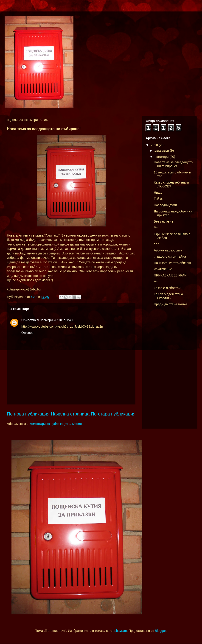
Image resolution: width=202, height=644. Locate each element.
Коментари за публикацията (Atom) (56, 424)
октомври (162, 157)
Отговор (27, 333)
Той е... (159, 199)
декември (162, 151)
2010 (155, 145)
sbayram (121, 631)
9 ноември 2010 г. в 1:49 (55, 320)
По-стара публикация (113, 414)
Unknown (29, 320)
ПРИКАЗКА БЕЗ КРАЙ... (172, 275)
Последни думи (165, 205)
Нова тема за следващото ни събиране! (173, 164)
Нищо (158, 192)
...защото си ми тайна (170, 256)
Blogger (160, 631)
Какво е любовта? (167, 288)
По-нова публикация (28, 414)
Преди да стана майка (170, 304)
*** (156, 228)
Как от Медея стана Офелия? (168, 296)
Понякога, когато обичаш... (174, 263)
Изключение (163, 269)
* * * (157, 244)
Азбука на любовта (168, 250)
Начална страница (70, 414)
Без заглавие (164, 221)
